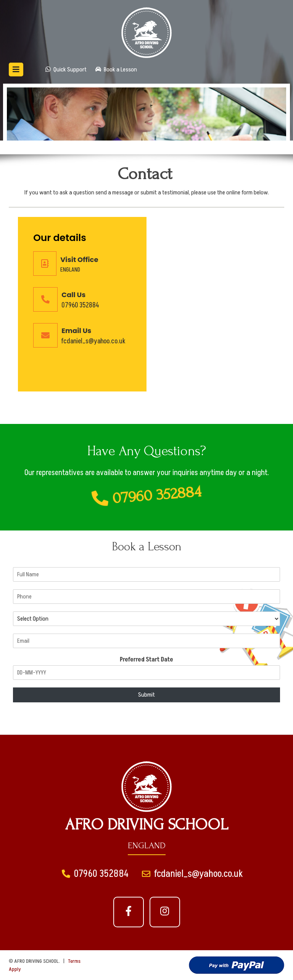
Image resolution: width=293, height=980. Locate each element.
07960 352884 (80, 305)
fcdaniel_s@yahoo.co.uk (93, 341)
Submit (146, 695)
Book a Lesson (116, 70)
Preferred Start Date (146, 660)
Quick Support (66, 70)
